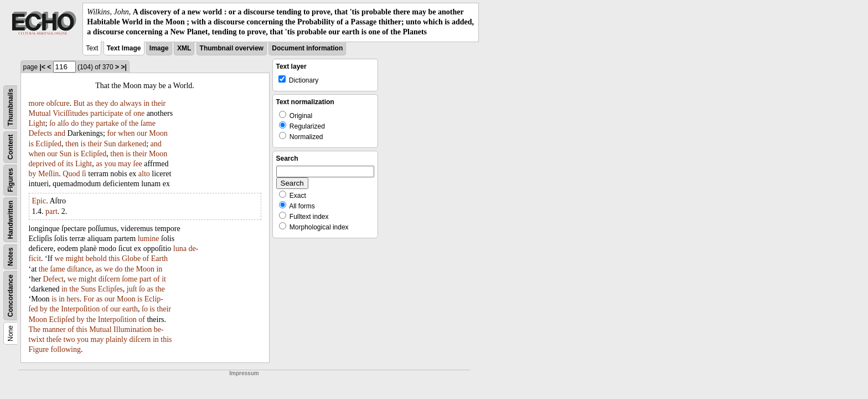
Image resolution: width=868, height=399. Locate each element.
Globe (131, 259)
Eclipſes (110, 289)
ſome (130, 279)
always (131, 103)
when (126, 133)
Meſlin (48, 174)
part (51, 211)
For (89, 299)
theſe (54, 339)
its (69, 164)
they (102, 103)
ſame (148, 123)
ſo (52, 123)
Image (159, 48)
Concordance (11, 296)
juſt (132, 289)
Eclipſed (48, 144)
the (134, 123)
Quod (71, 174)
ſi (84, 174)
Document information (307, 48)
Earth (159, 259)
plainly (117, 339)
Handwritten (11, 219)
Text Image (124, 48)
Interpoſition (80, 309)
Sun (110, 144)
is (31, 144)
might (74, 259)
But (79, 103)
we (59, 259)
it (164, 279)
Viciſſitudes (70, 113)
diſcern (109, 279)
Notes (11, 256)
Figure (39, 349)
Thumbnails (11, 107)
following (66, 349)
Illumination (133, 329)
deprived (42, 164)
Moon (158, 133)
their (159, 103)
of (128, 113)
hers (73, 299)
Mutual (40, 113)
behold (96, 259)
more (37, 103)
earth (130, 309)
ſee (138, 164)
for (111, 133)
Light (37, 123)
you (110, 164)
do (114, 103)
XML (184, 48)
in (146, 103)
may (125, 164)
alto (144, 174)
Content (11, 147)
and (60, 133)
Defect (53, 279)
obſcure (58, 103)
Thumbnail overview (232, 48)
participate (107, 113)
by (33, 174)
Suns (88, 289)
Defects (41, 133)
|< (43, 67)
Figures (11, 180)
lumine (149, 239)
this (114, 259)
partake (107, 123)
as (90, 103)
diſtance (79, 269)
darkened (132, 144)
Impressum (244, 373)
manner (54, 329)
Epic (39, 201)
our (142, 133)
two (69, 339)
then (72, 144)
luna (180, 249)
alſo (63, 123)
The (35, 329)
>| (123, 67)
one (139, 113)
